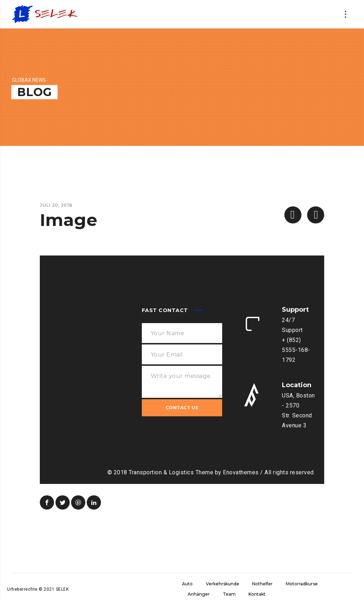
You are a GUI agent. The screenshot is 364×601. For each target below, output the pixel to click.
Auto (187, 584)
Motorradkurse (302, 584)
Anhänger (199, 594)
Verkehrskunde (223, 584)
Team (229, 594)
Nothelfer (262, 584)
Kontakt (257, 594)
